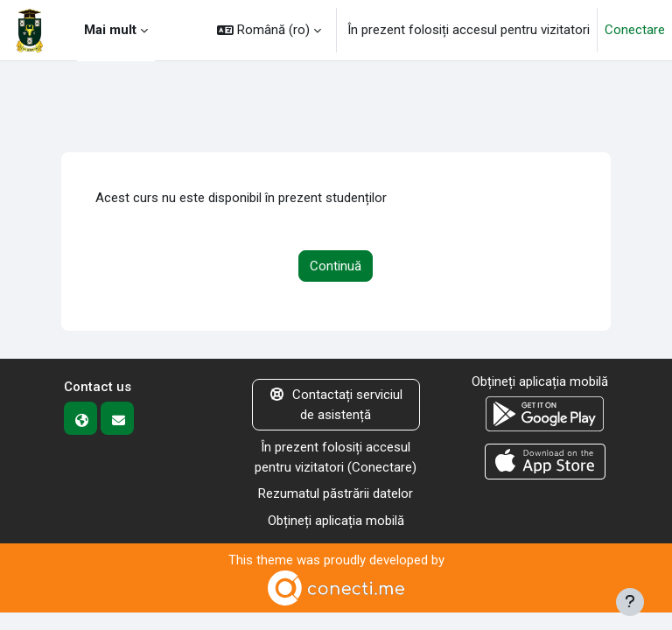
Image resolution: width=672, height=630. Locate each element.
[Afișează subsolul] (630, 602)
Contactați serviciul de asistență (336, 405)
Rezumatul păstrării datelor (336, 493)
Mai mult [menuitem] (110, 30)
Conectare (635, 30)
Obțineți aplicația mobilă (336, 521)
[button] (269, 30)
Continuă (336, 266)
